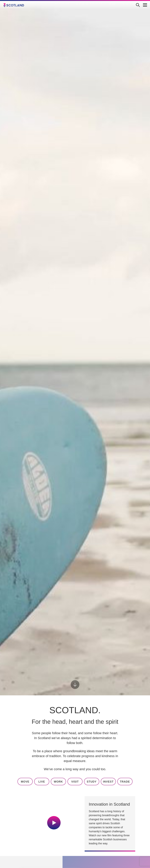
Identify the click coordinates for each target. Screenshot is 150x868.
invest (108, 782)
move (25, 782)
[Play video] (54, 823)
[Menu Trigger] (145, 5)
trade (125, 782)
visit (75, 782)
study (92, 782)
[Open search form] (139, 5)
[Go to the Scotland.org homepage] (16, 5)
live (42, 782)
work (58, 782)
